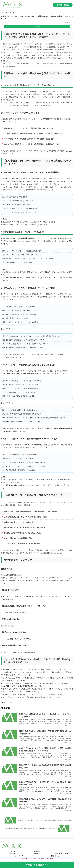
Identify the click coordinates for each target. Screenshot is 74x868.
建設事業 (37, 851)
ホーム (13, 851)
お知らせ (13, 854)
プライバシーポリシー (61, 854)
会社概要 (37, 854)
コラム (4, 703)
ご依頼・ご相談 (63, 5)
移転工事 (12, 703)
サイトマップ (19, 856)
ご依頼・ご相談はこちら (37, 865)
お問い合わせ (55, 856)
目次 (35, 27)
